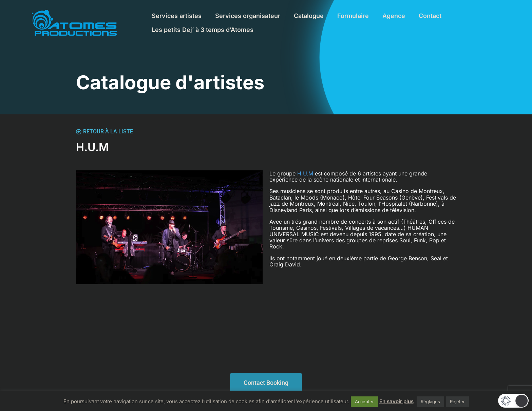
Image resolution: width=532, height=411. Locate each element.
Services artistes (177, 16)
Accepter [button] (364, 401)
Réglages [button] (430, 401)
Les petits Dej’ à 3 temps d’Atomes (203, 30)
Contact (430, 16)
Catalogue (309, 16)
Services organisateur (248, 16)
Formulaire (353, 16)
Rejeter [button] (457, 401)
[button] (513, 401)
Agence (394, 16)
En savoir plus (396, 401)
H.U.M (305, 173)
